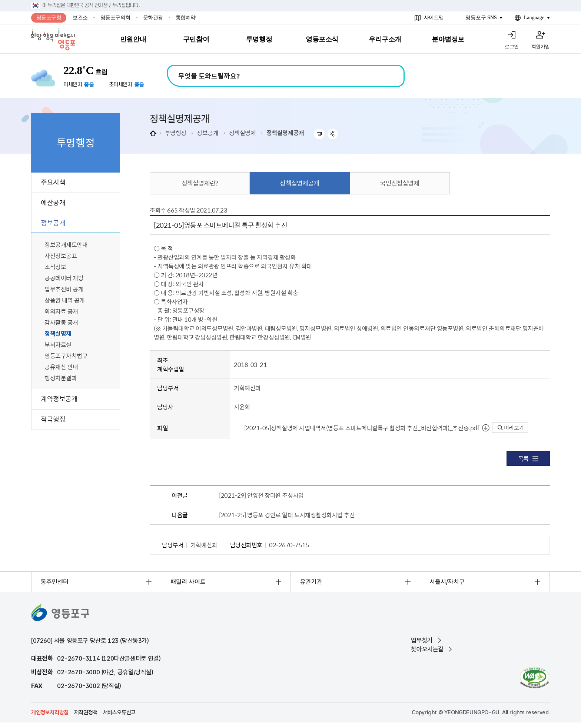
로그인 (512, 46)
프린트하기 (319, 134)
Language (534, 18)
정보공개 (207, 133)
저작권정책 (86, 712)
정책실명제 (243, 133)
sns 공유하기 (333, 134)
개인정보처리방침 (50, 712)
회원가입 (541, 46)
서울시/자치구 (447, 582)
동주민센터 (55, 582)
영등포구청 (49, 18)
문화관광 (153, 18)
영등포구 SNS (481, 18)
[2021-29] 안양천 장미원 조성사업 (261, 495)
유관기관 (311, 582)
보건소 (80, 18)
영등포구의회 (115, 18)
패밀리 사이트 (188, 582)
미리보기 (511, 428)
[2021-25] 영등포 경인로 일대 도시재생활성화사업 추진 (287, 515)
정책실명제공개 (285, 133)
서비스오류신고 (119, 712)
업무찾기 (422, 640)
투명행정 (176, 133)
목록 (528, 458)
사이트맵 (434, 18)
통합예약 (186, 18)
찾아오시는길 (427, 649)
